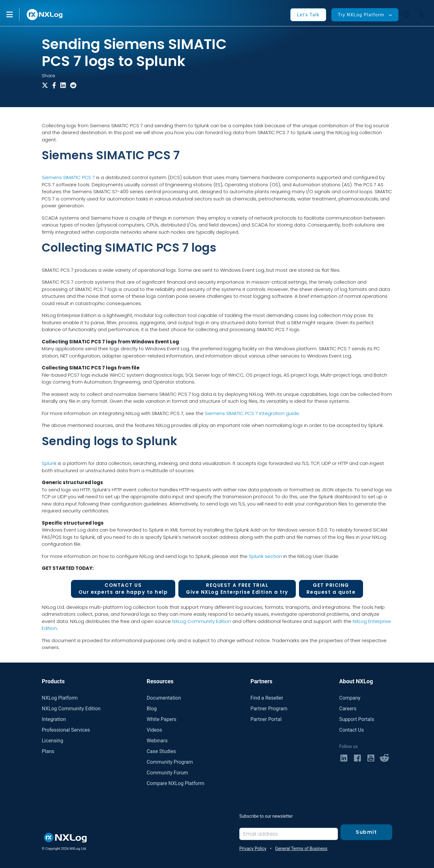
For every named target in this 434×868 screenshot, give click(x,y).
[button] (16, 14)
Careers (348, 709)
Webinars (157, 741)
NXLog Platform (60, 698)
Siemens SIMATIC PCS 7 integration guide (252, 413)
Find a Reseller (267, 698)
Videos (154, 730)
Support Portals (357, 719)
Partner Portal (266, 719)
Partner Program (269, 709)
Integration (54, 719)
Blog (152, 709)
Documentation (164, 698)
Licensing (52, 741)
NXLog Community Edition (202, 621)
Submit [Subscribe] (366, 832)
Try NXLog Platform (361, 15)
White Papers (161, 719)
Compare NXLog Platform (175, 783)
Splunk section (265, 556)
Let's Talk (308, 15)
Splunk (49, 463)
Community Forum (167, 773)
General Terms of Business (301, 849)
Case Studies (161, 751)
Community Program (170, 762)
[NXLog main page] (45, 15)
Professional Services (66, 730)
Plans (48, 751)
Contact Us (352, 730)
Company (350, 698)
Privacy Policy (253, 849)
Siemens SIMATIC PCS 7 (68, 177)
